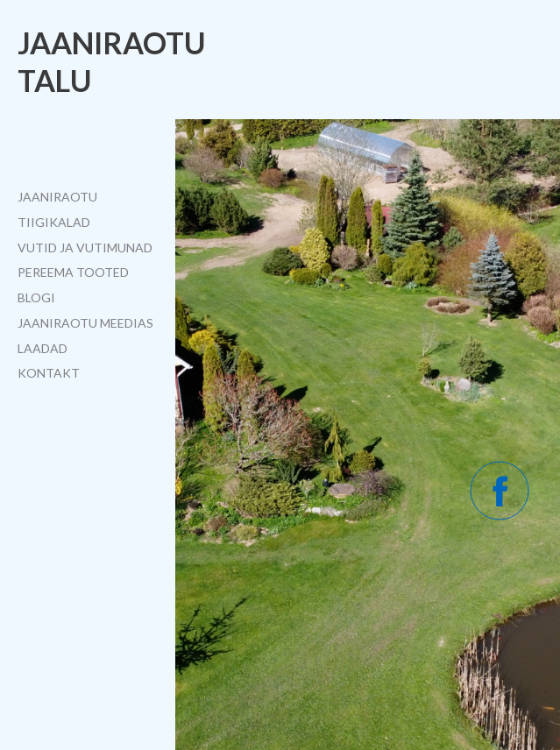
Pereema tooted (73, 272)
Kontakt (49, 373)
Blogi (36, 297)
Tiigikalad (54, 222)
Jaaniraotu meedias (85, 323)
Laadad (43, 348)
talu (55, 80)
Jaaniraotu (112, 42)
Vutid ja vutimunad (85, 248)
